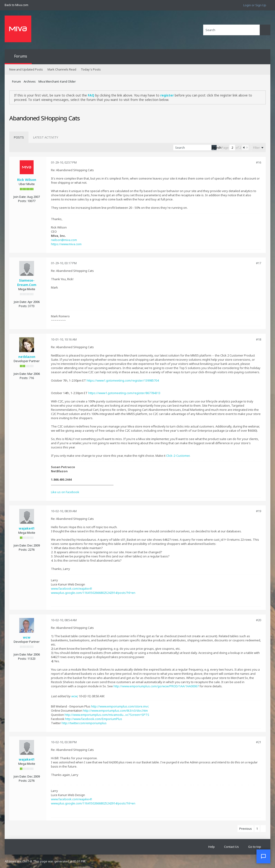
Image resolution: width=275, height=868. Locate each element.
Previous (246, 829)
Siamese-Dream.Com (27, 283)
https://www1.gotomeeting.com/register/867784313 (124, 393)
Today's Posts (91, 69)
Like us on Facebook (65, 492)
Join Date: (20, 197)
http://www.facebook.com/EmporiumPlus (94, 719)
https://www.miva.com (66, 244)
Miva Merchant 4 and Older (57, 81)
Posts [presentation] (19, 137)
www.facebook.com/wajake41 (72, 588)
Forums (21, 56)
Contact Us (231, 847)
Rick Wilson (27, 180)
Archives (30, 81)
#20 (259, 620)
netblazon (27, 357)
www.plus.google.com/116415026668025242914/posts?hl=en (93, 593)
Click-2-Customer (178, 456)
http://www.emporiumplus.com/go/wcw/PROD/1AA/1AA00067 (156, 686)
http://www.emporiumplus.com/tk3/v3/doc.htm (115, 710)
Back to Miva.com (16, 5)
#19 (259, 511)
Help (212, 847)
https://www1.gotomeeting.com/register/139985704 (123, 380)
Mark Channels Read (62, 69)
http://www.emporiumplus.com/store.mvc (120, 706)
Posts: (22, 201)
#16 (259, 162)
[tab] (19, 137)
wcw (27, 637)
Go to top (255, 847)
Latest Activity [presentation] (46, 137)
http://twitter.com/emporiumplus (84, 723)
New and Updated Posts (26, 69)
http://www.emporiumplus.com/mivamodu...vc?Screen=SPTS (107, 715)
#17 (259, 263)
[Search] (231, 30)
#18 (259, 339)
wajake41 (27, 528)
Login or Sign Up (255, 5)
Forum (16, 81)
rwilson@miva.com (64, 240)
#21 (259, 742)
